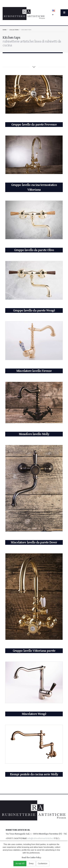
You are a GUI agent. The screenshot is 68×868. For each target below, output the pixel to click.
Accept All (20, 864)
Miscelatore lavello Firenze (34, 371)
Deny (31, 864)
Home (5, 30)
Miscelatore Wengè (34, 714)
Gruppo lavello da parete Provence (34, 125)
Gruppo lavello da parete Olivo (34, 250)
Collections (14, 30)
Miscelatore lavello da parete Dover (34, 542)
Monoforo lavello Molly (34, 434)
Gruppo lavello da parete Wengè (34, 310)
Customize (43, 864)
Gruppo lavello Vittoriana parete (34, 651)
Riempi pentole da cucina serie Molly (34, 774)
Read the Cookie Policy (31, 858)
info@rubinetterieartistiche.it (41, 838)
